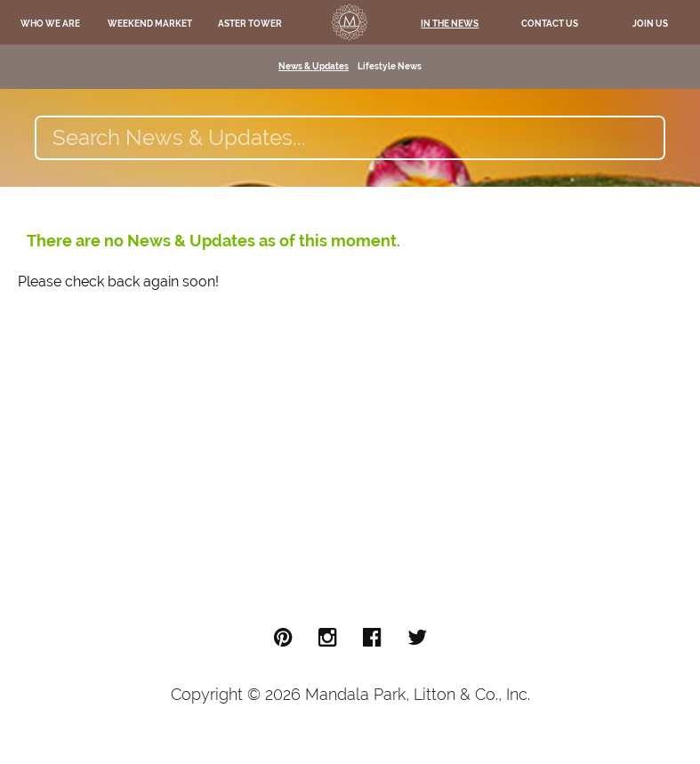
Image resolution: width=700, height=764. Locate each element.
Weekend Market (150, 24)
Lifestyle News (390, 66)
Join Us (650, 24)
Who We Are (50, 24)
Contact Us (550, 24)
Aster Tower (250, 24)
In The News (450, 24)
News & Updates (314, 66)
